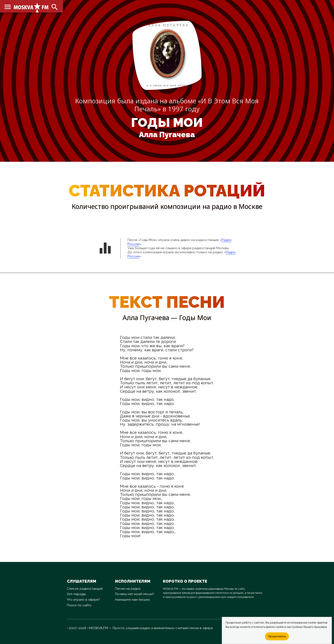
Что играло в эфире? (83, 600)
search (54, 6)
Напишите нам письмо (132, 600)
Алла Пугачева (167, 135)
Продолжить (277, 636)
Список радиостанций (85, 589)
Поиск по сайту (79, 605)
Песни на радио (128, 589)
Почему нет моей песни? (135, 594)
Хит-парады (76, 594)
